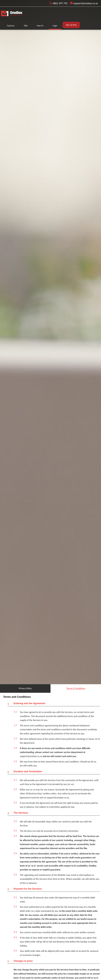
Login (55, 26)
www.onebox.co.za (35, 858)
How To (40, 26)
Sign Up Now (71, 25)
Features (11, 26)
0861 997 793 (59, 3)
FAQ (26, 26)
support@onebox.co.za (84, 3)
